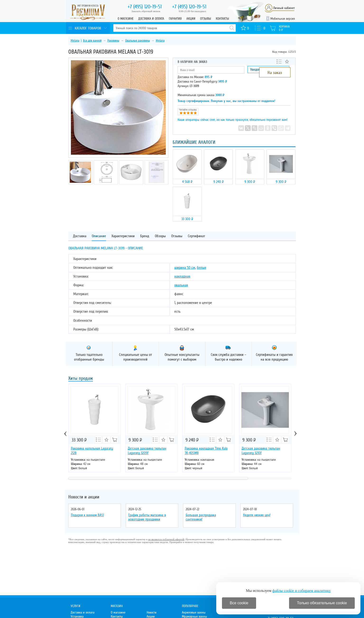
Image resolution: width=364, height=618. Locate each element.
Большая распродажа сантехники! (201, 517)
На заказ (275, 73)
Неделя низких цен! (257, 515)
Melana (75, 41)
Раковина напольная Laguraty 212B (92, 451)
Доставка (80, 236)
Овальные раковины (138, 41)
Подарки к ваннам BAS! (87, 515)
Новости (152, 612)
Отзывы (206, 19)
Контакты (222, 19)
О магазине (126, 19)
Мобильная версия (283, 19)
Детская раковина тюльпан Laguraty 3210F (261, 451)
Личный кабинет (284, 8)
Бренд (145, 236)
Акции (191, 19)
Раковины (113, 41)
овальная (181, 285)
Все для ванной (92, 41)
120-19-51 (145, 7)
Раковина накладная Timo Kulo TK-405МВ (206, 451)
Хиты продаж (81, 379)
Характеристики (123, 236)
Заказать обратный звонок (146, 11)
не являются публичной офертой (166, 539)
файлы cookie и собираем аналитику (302, 591)
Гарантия (175, 19)
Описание (99, 236)
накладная (182, 276)
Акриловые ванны (194, 612)
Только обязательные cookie (322, 603)
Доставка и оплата (151, 19)
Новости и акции (84, 497)
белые (202, 268)
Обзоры (160, 236)
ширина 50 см (185, 268)
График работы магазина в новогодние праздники (147, 517)
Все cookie (239, 603)
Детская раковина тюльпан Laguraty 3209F (147, 451)
